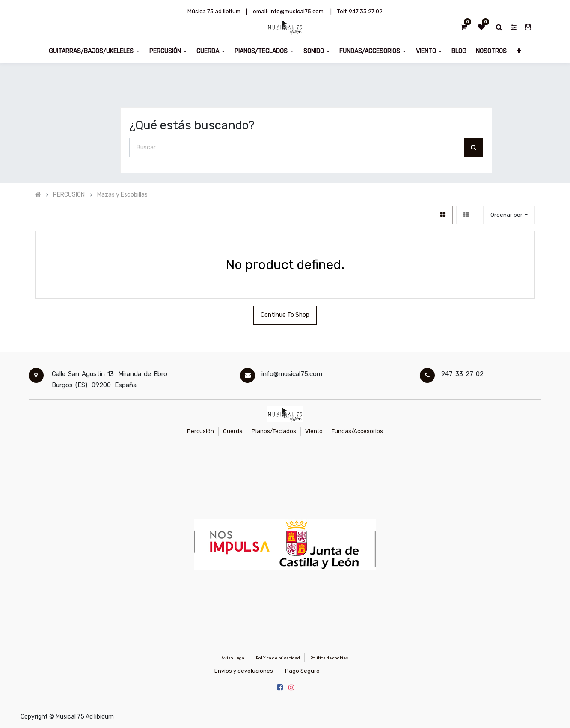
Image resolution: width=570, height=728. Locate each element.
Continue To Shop (285, 315)
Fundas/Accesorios (357, 431)
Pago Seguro (302, 671)
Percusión (200, 431)
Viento (314, 431)
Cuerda (233, 431)
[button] (519, 51)
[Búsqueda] (474, 148)
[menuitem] (459, 51)
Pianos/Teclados (274, 431)
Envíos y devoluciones (244, 671)
